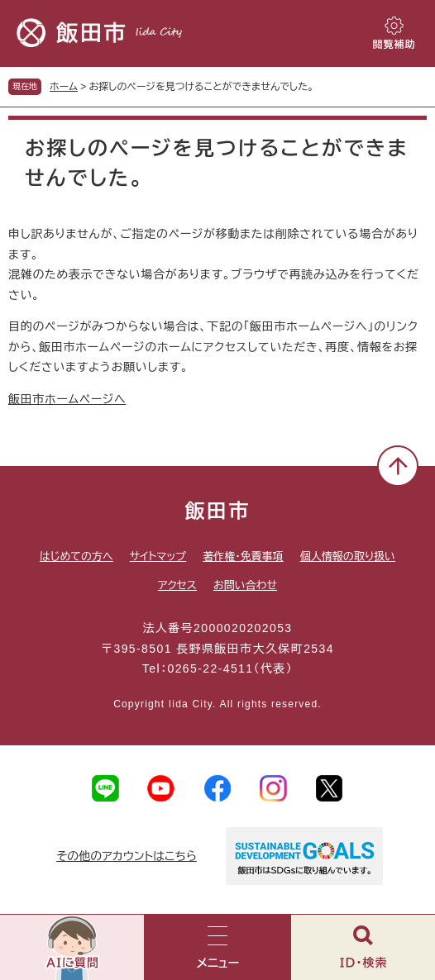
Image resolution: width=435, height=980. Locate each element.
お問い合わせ (245, 585)
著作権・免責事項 (243, 557)
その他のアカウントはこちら (127, 856)
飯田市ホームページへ (67, 399)
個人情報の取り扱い (348, 557)
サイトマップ (158, 557)
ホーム (64, 87)
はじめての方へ (76, 557)
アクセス (177, 585)
